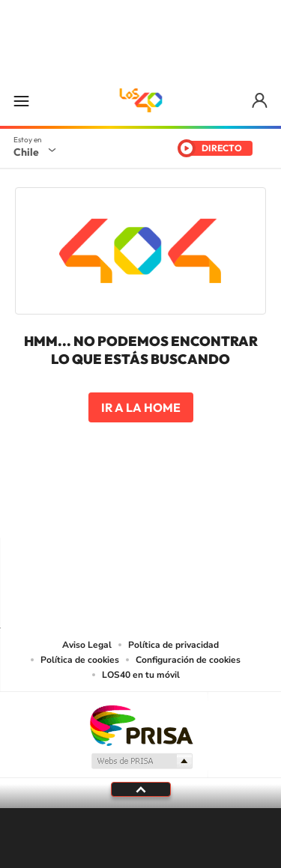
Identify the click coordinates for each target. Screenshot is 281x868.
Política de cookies (80, 660)
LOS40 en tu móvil (141, 675)
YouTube (111, 509)
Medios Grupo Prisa (141, 761)
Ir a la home (141, 407)
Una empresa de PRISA (141, 725)
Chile (26, 152)
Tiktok (51, 509)
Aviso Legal (87, 645)
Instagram (81, 509)
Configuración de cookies (188, 660)
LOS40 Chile (141, 100)
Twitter (141, 509)
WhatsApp (231, 509)
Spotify (201, 509)
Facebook (171, 509)
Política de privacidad (173, 645)
